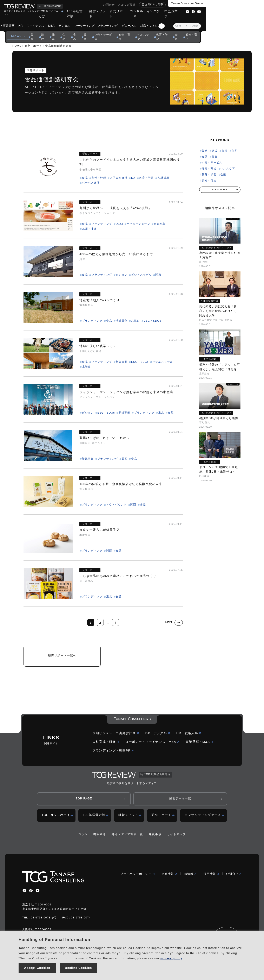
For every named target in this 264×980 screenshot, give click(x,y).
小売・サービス (132, 31)
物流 (80, 31)
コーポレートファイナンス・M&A (152, 743)
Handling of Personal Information (54, 938)
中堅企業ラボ (230, 11)
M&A (80, 21)
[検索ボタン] (235, 21)
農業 (113, 31)
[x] (24, 893)
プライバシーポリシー (138, 876)
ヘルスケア (175, 31)
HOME (17, 46)
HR (50, 21)
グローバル (158, 21)
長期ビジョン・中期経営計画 (116, 735)
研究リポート (166, 11)
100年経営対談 (118, 11)
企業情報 (169, 876)
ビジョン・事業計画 (31, 21)
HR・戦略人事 (189, 735)
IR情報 (190, 876)
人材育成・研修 (106, 743)
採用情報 (211, 876)
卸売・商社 (155, 31)
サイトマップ (176, 836)
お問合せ (167, 5)
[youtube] (38, 893)
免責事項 (155, 836)
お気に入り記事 (212, 4)
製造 (57, 31)
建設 (68, 31)
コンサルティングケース (198, 11)
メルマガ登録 (185, 5)
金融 (211, 31)
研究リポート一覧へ (62, 657)
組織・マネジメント (182, 21)
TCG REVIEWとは (88, 11)
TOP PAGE (84, 800)
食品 (102, 31)
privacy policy (172, 957)
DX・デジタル (158, 735)
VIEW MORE (220, 189)
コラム (83, 836)
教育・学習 (195, 31)
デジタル (93, 21)
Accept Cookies (37, 967)
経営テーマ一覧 (180, 800)
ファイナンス (65, 21)
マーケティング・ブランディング (125, 21)
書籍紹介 (100, 836)
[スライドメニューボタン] (220, 21)
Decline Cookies (78, 967)
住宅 (91, 31)
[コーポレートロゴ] (132, 721)
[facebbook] (31, 893)
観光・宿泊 (226, 31)
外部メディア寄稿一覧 (127, 836)
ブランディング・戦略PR (113, 752)
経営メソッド (143, 11)
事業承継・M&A (199, 743)
